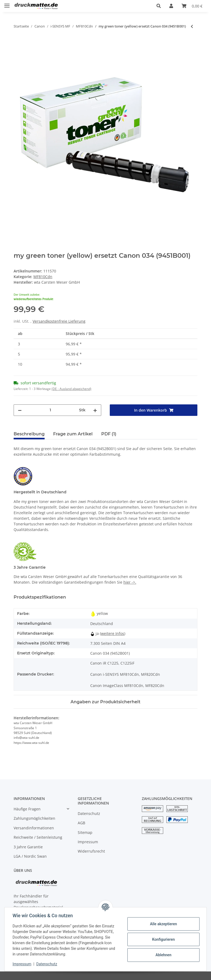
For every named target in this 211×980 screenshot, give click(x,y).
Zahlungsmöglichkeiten (34, 818)
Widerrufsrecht (91, 851)
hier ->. (130, 582)
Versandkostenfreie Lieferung (59, 321)
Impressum (88, 842)
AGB (81, 823)
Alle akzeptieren (163, 924)
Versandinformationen (34, 828)
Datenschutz (89, 813)
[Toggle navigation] (7, 3)
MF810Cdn (43, 277)
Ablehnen (163, 955)
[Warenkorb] (192, 6)
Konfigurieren (163, 939)
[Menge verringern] (20, 410)
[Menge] (50, 410)
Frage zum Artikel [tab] (73, 434)
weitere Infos (113, 633)
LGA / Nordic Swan (30, 856)
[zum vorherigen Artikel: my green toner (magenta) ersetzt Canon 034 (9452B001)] (192, 26)
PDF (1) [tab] (109, 434)
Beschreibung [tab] (29, 434)
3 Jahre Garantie (28, 847)
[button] (159, 6)
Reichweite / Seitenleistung (38, 837)
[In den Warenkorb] (18, 44)
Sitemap (85, 832)
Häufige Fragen (27, 809)
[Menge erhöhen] (95, 410)
